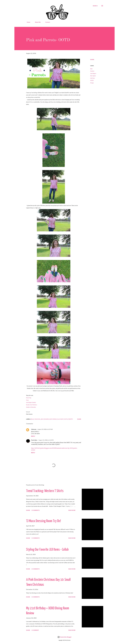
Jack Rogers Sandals (31, 402)
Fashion (92, 71)
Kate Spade (93, 76)
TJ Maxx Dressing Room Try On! (43, 521)
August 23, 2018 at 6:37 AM (45, 429)
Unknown (34, 429)
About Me (37, 22)
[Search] (95, 6)
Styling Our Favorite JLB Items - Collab (47, 550)
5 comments (36, 538)
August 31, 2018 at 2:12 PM (46, 440)
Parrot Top (29, 398)
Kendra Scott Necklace (32, 405)
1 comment (35, 630)
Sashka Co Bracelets (31, 407)
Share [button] (92, 59)
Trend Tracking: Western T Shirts (45, 491)
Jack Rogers (93, 73)
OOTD (92, 81)
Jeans (27, 400)
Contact (47, 22)
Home (27, 22)
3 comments (36, 510)
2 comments (36, 569)
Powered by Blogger (64, 637)
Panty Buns (34, 440)
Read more (72, 510)
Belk (91, 69)
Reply (33, 436)
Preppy (92, 83)
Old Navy (93, 78)
